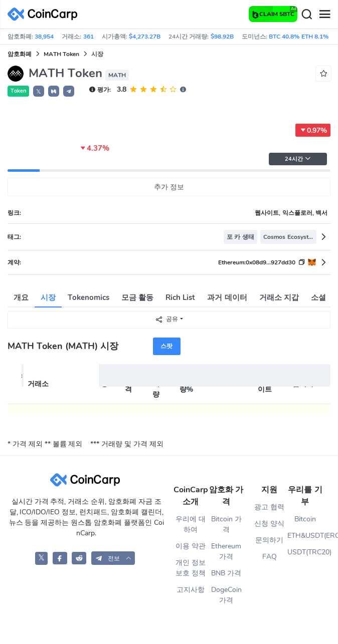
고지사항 (191, 590)
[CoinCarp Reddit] (79, 558)
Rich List (180, 297)
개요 (21, 297)
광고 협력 (269, 507)
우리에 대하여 (191, 524)
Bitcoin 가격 (226, 524)
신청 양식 (269, 524)
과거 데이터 (227, 297)
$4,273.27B (145, 37)
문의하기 (269, 540)
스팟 (166, 346)
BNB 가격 (226, 573)
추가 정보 (169, 187)
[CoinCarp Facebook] (60, 558)
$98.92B (222, 37)
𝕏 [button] (39, 92)
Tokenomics (89, 297)
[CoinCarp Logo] (45, 14)
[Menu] (324, 15)
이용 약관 (191, 546)
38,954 (44, 37)
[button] (54, 91)
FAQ (270, 557)
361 (89, 37)
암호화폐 (20, 54)
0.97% (313, 130)
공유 (166, 319)
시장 (48, 297)
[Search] (306, 15)
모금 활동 (137, 297)
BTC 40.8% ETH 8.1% (299, 37)
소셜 (318, 297)
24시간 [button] (298, 159)
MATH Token (61, 54)
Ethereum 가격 (226, 551)
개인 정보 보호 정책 (191, 568)
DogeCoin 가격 (226, 595)
